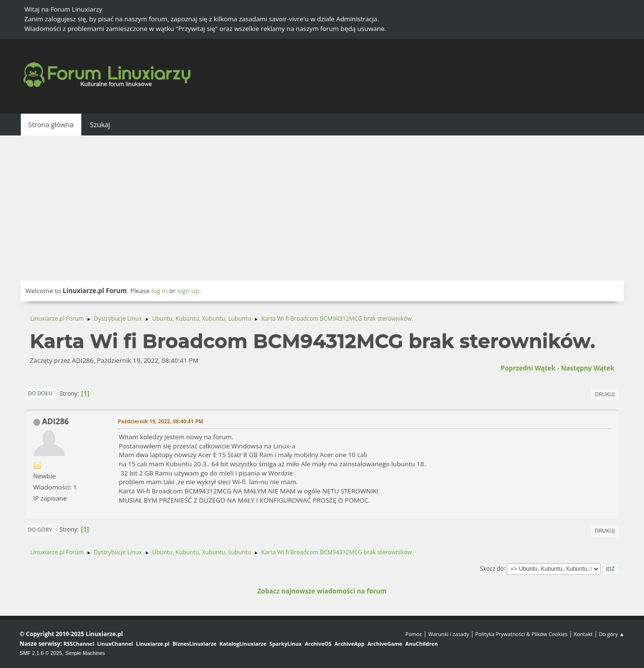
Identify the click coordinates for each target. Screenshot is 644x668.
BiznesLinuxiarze (195, 644)
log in (160, 291)
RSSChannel (79, 644)
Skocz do (492, 568)
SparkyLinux (286, 644)
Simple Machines (85, 653)
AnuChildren (422, 644)
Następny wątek (587, 368)
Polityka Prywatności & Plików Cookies (521, 634)
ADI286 (56, 421)
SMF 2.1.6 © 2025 (41, 653)
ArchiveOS (318, 644)
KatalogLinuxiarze (243, 644)
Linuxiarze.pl (153, 644)
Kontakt (583, 634)
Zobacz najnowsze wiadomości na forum (322, 591)
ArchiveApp (349, 644)
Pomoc (414, 634)
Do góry (40, 529)
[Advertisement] (322, 208)
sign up (188, 291)
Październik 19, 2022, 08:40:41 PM (161, 421)
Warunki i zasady (449, 634)
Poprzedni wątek (528, 368)
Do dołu (40, 393)
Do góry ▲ (612, 634)
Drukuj (605, 394)
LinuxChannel (115, 644)
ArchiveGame (385, 644)
